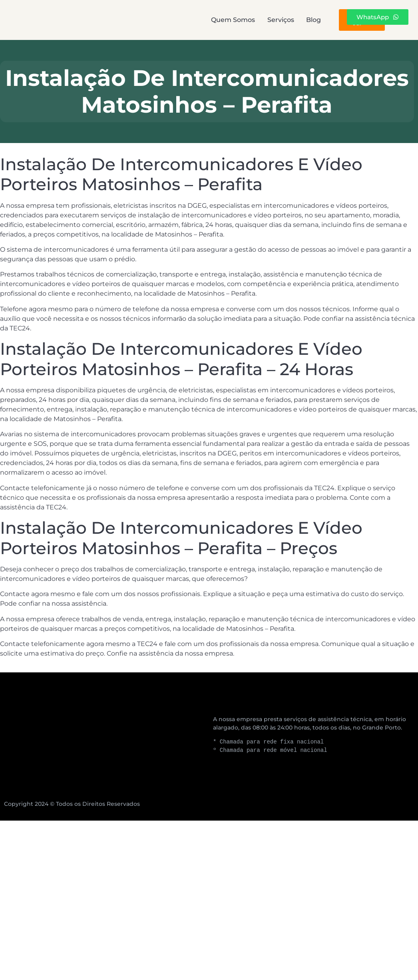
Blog (265, 20)
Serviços (213, 20)
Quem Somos (146, 20)
